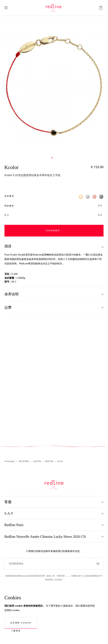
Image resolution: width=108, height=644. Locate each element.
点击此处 (58, 580)
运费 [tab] (8, 307)
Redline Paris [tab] (14, 525)
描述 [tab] (8, 246)
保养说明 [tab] (12, 294)
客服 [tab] (8, 502)
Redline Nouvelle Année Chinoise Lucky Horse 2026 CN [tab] (45, 537)
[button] (54, 206)
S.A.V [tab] (9, 513)
